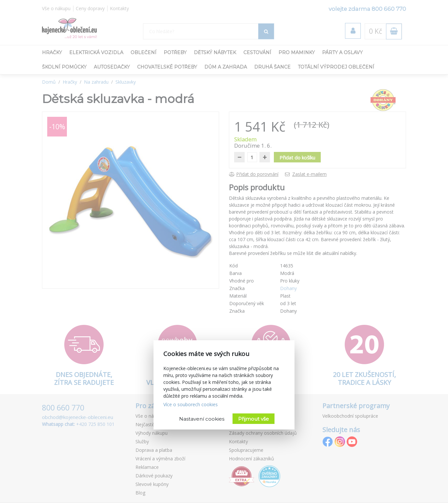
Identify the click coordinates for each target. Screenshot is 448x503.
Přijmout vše (254, 419)
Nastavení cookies (202, 419)
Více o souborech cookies (191, 404)
